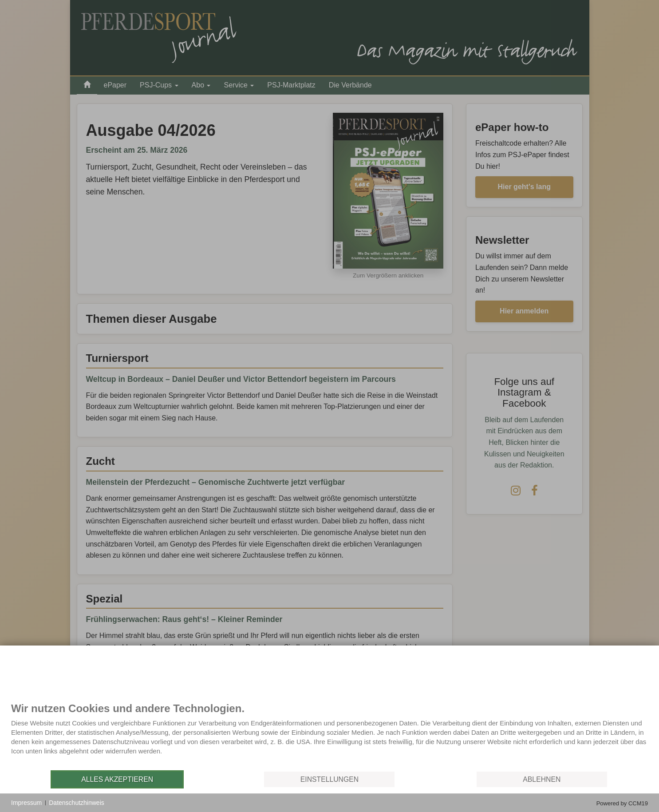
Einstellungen (329, 779)
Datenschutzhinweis (77, 803)
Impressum (26, 803)
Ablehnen (542, 779)
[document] (329, 736)
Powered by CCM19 (622, 803)
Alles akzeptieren (117, 779)
